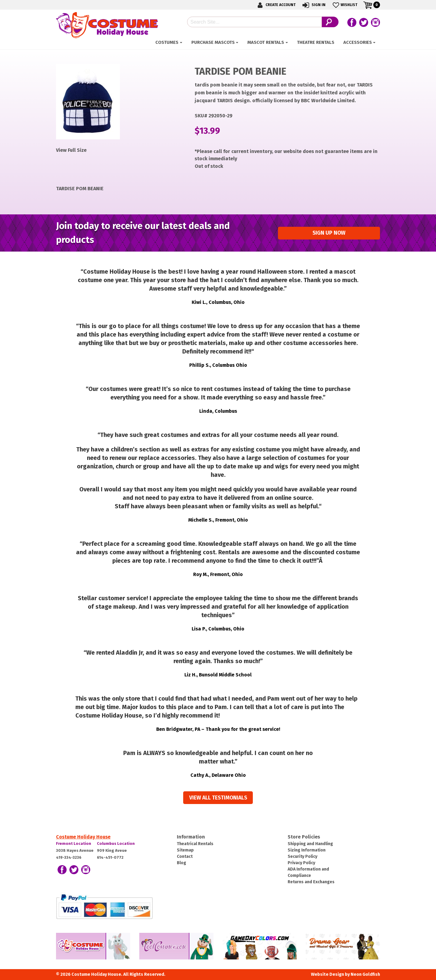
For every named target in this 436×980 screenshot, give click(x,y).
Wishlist (344, 5)
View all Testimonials (218, 798)
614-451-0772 (110, 857)
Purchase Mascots (213, 42)
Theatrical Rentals (195, 844)
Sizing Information (307, 850)
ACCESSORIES (358, 42)
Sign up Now (329, 233)
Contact (185, 856)
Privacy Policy (301, 863)
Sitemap (185, 850)
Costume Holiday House (83, 837)
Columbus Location (116, 843)
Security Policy (302, 856)
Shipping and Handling (310, 844)
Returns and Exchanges (311, 882)
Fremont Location (74, 843)
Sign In (314, 5)
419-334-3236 (69, 857)
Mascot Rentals (266, 42)
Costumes (167, 42)
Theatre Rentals (316, 42)
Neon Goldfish (365, 974)
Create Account (276, 5)
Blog (182, 863)
